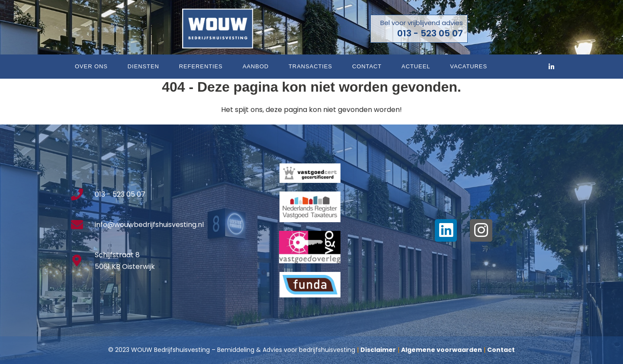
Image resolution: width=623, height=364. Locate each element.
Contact (367, 66)
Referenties (201, 66)
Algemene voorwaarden (442, 350)
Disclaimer (378, 350)
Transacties (310, 66)
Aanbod (256, 66)
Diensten (143, 66)
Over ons (91, 66)
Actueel (416, 66)
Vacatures (469, 66)
